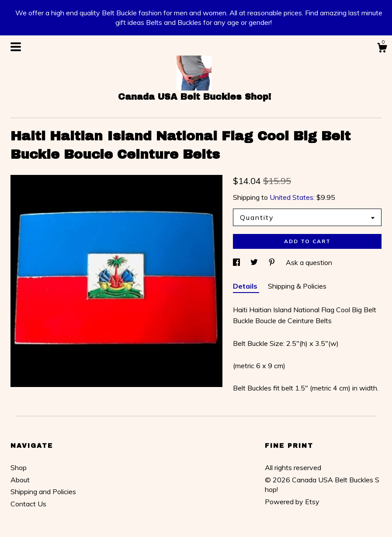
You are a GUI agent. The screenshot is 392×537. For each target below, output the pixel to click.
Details (246, 286)
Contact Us (28, 504)
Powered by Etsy (292, 502)
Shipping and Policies (43, 492)
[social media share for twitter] (255, 262)
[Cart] (382, 49)
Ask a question (309, 262)
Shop (19, 467)
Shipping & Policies (297, 286)
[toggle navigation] (16, 47)
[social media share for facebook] (237, 262)
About (20, 480)
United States (291, 197)
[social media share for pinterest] (273, 262)
